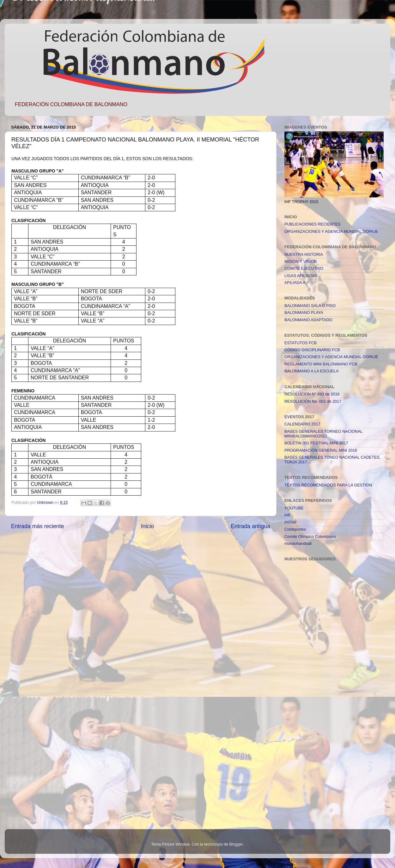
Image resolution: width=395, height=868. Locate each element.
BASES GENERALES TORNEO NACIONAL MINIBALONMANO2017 (323, 434)
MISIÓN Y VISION (301, 262)
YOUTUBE (294, 508)
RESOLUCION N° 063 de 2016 (312, 394)
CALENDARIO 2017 (302, 424)
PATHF (291, 522)
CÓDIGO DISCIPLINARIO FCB (312, 350)
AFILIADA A (295, 283)
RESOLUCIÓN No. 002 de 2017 (313, 401)
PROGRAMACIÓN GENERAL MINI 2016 (321, 450)
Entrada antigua (251, 526)
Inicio (147, 526)
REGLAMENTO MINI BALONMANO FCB (321, 364)
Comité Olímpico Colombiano (310, 537)
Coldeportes (295, 529)
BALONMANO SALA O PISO (310, 306)
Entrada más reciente (38, 526)
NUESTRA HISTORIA (304, 255)
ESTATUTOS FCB (301, 343)
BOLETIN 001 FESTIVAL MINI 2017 (316, 443)
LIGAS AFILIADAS (301, 276)
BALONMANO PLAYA (304, 313)
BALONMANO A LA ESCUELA (311, 371)
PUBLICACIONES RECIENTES (313, 224)
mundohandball (298, 544)
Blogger (236, 844)
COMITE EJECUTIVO (304, 268)
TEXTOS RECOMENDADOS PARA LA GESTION (328, 485)
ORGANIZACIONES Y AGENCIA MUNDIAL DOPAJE (331, 232)
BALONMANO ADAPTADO (308, 320)
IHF (288, 515)
